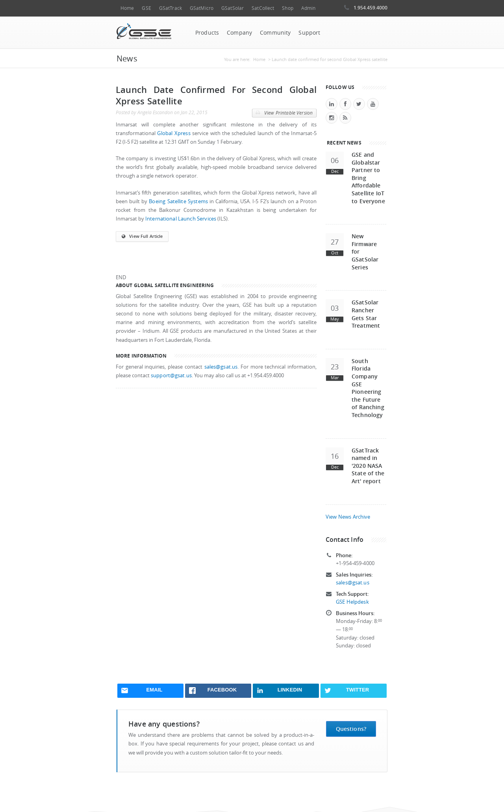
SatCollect (263, 8)
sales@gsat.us (221, 367)
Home (127, 8)
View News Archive (348, 517)
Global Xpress (174, 133)
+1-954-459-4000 (355, 563)
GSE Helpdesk (352, 602)
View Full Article (142, 237)
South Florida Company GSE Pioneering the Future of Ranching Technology (368, 388)
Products (207, 33)
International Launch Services (181, 219)
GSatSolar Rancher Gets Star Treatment (366, 314)
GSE (146, 8)
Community (275, 33)
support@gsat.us (171, 375)
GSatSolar (233, 8)
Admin (309, 8)
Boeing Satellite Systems (178, 201)
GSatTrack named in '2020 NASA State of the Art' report (368, 466)
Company (239, 33)
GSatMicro (202, 8)
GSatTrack (170, 8)
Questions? (351, 729)
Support (309, 33)
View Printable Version (284, 113)
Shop (287, 8)
